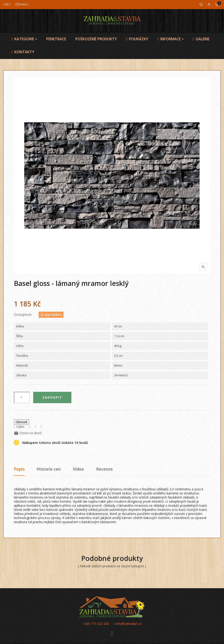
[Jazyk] (22, 4)
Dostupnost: (23, 315)
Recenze (104, 469)
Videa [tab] (78, 469)
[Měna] (7, 4)
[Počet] (22, 397)
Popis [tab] (19, 469)
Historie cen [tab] (49, 469)
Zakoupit (52, 397)
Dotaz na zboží (28, 433)
